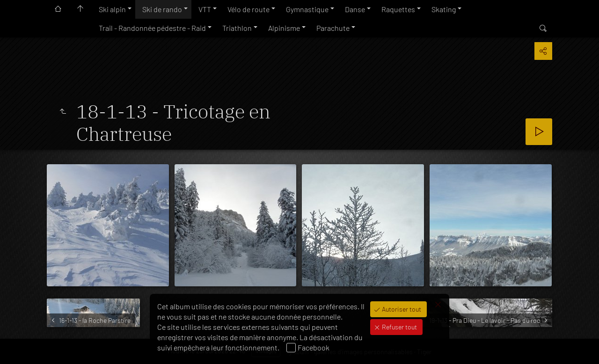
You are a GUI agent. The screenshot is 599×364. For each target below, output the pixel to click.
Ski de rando (162, 9)
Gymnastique (307, 9)
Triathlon (237, 28)
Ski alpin (112, 9)
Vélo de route (248, 9)
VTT (205, 9)
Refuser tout (399, 327)
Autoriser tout (401, 309)
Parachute (333, 28)
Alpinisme (284, 28)
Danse (355, 9)
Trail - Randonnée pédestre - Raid (152, 28)
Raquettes (398, 9)
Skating (444, 9)
